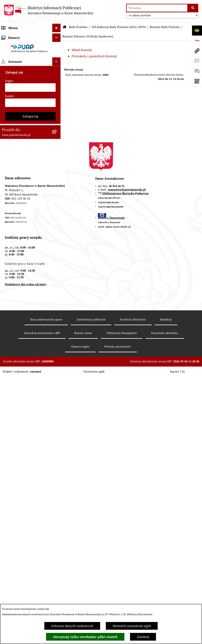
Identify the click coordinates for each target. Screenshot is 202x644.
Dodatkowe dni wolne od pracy (26, 552)
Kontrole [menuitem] (8, 278)
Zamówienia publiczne (91, 587)
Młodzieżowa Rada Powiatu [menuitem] (22, 70)
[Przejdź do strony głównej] (48, 10)
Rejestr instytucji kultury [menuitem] (20, 261)
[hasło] (30, 370)
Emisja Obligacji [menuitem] (14, 214)
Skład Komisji (82, 50)
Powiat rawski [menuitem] (12, 45)
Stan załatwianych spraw (46, 587)
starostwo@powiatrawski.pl (127, 457)
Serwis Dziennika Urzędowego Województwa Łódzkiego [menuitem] (24, 154)
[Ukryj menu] (56, 28)
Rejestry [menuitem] (8, 295)
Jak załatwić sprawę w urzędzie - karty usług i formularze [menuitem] (25, 115)
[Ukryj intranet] (56, 329)
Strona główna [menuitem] (13, 36)
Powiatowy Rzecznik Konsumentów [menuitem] (17, 250)
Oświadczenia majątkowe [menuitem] (20, 104)
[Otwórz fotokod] (197, 81)
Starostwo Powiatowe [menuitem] (18, 79)
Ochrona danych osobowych (72, 626)
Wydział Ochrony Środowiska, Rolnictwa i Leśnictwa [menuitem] (24, 203)
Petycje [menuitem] (7, 239)
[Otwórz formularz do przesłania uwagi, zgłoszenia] (197, 71)
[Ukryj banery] (56, 305)
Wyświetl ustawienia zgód (132, 626)
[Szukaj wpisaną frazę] (193, 8)
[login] (30, 355)
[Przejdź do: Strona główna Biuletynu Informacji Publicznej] (65, 27)
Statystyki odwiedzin (165, 600)
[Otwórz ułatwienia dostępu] (197, 30)
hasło (9, 363)
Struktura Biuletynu (133, 587)
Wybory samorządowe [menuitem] (18, 287)
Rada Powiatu (78, 27)
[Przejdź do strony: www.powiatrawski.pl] (197, 51)
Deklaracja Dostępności (122, 600)
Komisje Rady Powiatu (165, 27)
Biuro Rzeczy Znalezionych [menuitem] (22, 222)
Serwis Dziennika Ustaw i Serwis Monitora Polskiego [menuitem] (26, 167)
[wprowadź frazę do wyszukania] (157, 8)
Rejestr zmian (83, 600)
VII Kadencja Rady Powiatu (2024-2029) (119, 27)
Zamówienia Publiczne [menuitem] (19, 134)
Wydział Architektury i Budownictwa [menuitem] (18, 189)
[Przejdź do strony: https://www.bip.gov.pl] (197, 41)
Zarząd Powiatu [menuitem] (13, 62)
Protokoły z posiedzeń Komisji (94, 56)
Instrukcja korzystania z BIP (42, 600)
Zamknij (143, 637)
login (9, 348)
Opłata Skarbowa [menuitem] (14, 143)
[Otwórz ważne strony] (197, 61)
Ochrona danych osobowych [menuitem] (23, 270)
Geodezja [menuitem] (9, 178)
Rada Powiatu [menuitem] (12, 53)
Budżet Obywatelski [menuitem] (17, 96)
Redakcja (166, 587)
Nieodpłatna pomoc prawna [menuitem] (22, 231)
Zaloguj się (30, 384)
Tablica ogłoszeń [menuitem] (14, 126)
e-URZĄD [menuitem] (9, 87)
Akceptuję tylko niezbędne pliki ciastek (85, 637)
